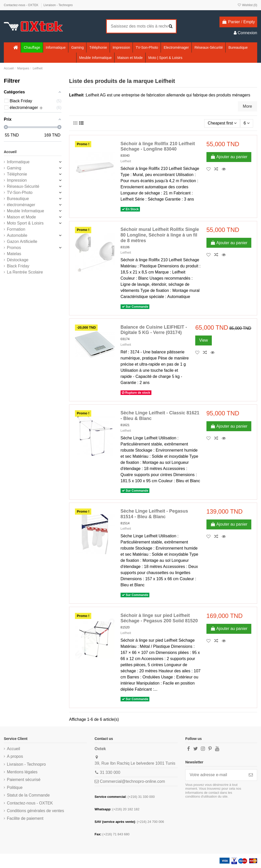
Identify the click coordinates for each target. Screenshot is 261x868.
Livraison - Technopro (58, 5)
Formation (16, 229)
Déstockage (18, 260)
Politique (15, 788)
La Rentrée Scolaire (25, 272)
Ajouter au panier (229, 157)
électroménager (21, 205)
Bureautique (18, 199)
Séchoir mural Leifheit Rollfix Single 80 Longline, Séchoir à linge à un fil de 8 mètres (160, 235)
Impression (17, 180)
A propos (15, 756)
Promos (14, 248)
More (247, 106)
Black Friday (18, 266)
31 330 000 (110, 772)
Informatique (18, 162)
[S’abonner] (251, 775)
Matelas (14, 254)
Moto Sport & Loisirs (25, 223)
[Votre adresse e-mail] (215, 775)
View (203, 340)
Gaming (14, 168)
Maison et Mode (21, 217)
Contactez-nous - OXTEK (22, 5)
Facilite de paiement (25, 818)
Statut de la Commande (28, 795)
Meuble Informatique (25, 211)
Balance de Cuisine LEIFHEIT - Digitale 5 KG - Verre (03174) (154, 330)
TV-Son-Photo (20, 193)
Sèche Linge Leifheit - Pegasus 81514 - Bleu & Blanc (154, 514)
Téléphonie (17, 174)
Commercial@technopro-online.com (132, 781)
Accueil (10, 152)
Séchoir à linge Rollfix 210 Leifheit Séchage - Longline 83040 (158, 146)
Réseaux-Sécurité (23, 186)
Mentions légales (22, 772)
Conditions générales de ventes (35, 811)
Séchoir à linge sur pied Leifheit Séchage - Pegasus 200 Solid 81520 (159, 618)
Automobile (17, 235)
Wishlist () (247, 5)
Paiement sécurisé (24, 780)
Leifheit (126, 161)
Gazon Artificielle (22, 241)
